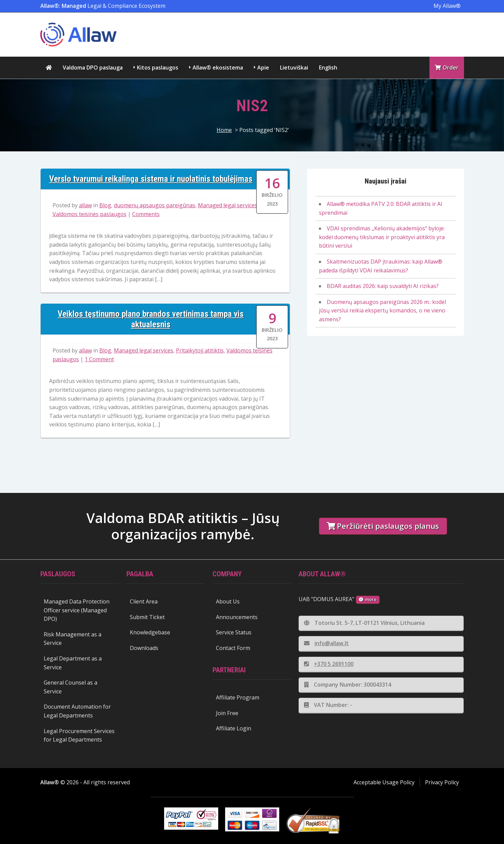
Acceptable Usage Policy (384, 782)
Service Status (234, 632)
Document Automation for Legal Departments (77, 711)
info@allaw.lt (326, 643)
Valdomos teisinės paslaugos (89, 214)
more (368, 599)
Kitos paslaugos (158, 68)
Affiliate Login (234, 728)
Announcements (237, 617)
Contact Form (233, 648)
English (328, 68)
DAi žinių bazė (437, 34)
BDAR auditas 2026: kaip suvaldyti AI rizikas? (383, 286)
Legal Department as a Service (73, 663)
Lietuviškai (294, 68)
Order (447, 68)
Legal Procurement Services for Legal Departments (79, 735)
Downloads (144, 648)
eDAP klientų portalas (364, 34)
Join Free (227, 713)
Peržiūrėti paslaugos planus (383, 526)
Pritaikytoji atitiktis (200, 350)
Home (224, 130)
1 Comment (99, 359)
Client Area (144, 601)
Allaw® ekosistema (218, 68)
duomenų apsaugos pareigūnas (155, 205)
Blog (105, 205)
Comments (146, 214)
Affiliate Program (238, 697)
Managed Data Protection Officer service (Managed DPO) (77, 610)
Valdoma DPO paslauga (93, 68)
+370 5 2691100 (329, 664)
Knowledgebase (150, 632)
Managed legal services (228, 205)
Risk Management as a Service (73, 639)
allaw (85, 205)
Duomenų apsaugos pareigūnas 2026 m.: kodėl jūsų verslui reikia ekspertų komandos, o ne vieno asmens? (382, 311)
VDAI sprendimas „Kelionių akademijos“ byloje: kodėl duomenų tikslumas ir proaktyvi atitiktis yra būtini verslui (382, 237)
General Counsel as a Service (70, 687)
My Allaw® (447, 6)
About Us (228, 601)
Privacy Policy (442, 782)
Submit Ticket (147, 617)
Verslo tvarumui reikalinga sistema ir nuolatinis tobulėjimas (151, 179)
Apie (263, 68)
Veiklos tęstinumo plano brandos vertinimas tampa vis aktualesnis (151, 319)
